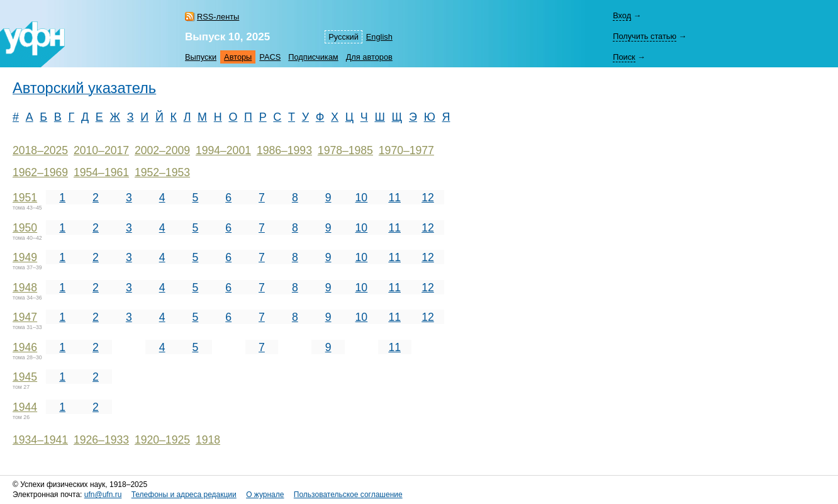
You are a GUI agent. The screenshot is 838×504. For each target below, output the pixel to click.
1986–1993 (284, 150)
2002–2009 (162, 150)
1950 (25, 228)
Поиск (624, 57)
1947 (25, 317)
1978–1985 (345, 150)
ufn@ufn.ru (103, 495)
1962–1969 (40, 172)
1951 (25, 198)
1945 (25, 377)
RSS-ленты (218, 17)
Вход (622, 15)
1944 (25, 407)
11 (394, 198)
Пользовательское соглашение (348, 495)
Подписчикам (313, 57)
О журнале (265, 495)
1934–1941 (40, 440)
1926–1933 (101, 440)
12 (428, 198)
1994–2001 (223, 150)
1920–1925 (162, 440)
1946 (25, 347)
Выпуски (201, 57)
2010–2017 (101, 150)
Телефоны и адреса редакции (184, 495)
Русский (343, 37)
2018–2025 (40, 150)
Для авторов (369, 57)
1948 (25, 288)
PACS (270, 57)
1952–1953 (162, 172)
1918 (208, 440)
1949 (25, 257)
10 (362, 198)
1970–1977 (406, 150)
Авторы (238, 57)
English (379, 37)
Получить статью (645, 36)
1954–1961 (101, 172)
